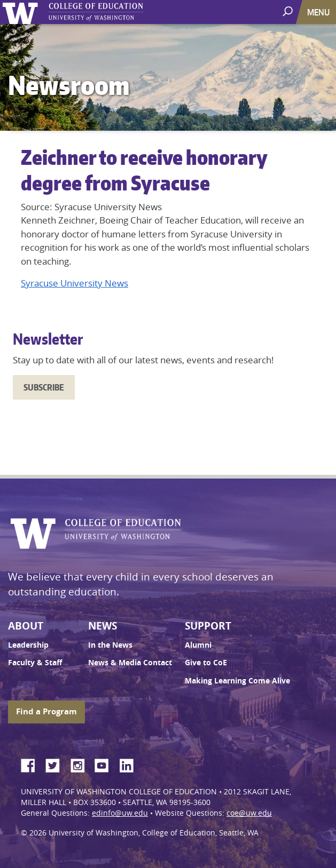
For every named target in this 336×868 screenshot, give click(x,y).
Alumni (198, 645)
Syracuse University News (75, 283)
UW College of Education (115, 12)
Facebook (32, 764)
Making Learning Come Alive (237, 681)
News (103, 626)
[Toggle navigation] (319, 12)
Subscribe (44, 387)
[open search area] (289, 11)
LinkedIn (130, 764)
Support (208, 626)
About (26, 626)
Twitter (57, 764)
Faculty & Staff (35, 663)
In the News (110, 645)
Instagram (81, 764)
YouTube (106, 764)
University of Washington (22, 12)
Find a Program (46, 711)
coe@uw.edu (249, 813)
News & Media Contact (130, 663)
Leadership (28, 645)
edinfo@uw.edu (120, 813)
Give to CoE (206, 663)
